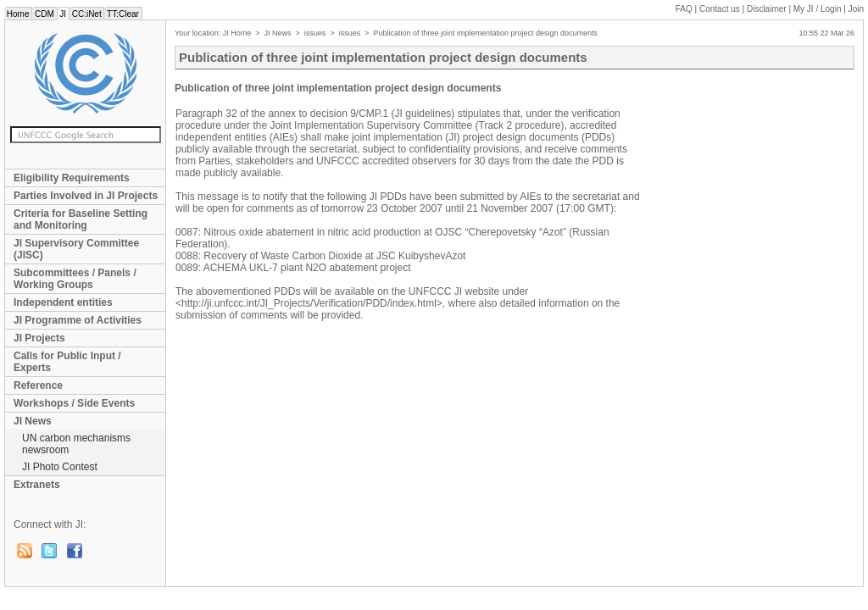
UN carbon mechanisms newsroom (76, 444)
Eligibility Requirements (72, 178)
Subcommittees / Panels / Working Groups (75, 279)
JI (63, 14)
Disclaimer (767, 9)
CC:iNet (87, 14)
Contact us (720, 9)
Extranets (37, 485)
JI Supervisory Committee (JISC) (76, 249)
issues (315, 33)
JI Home (237, 33)
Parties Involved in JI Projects (86, 196)
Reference (38, 385)
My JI (818, 9)
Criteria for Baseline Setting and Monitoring (81, 219)
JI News (33, 421)
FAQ (684, 9)
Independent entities (63, 302)
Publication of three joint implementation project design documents (485, 33)
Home (18, 14)
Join (856, 9)
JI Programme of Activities (78, 320)
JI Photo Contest (60, 467)
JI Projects (39, 338)
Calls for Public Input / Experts (67, 362)
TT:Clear (122, 14)
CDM (44, 14)
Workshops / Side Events (74, 403)
